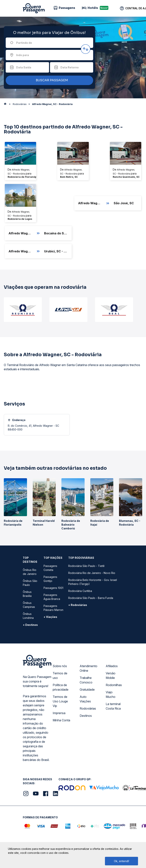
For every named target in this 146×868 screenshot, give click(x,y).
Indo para (23, 55)
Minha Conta (61, 720)
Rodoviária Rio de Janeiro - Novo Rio (92, 573)
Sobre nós (60, 666)
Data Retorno (70, 67)
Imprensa (59, 713)
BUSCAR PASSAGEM (48, 80)
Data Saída (24, 67)
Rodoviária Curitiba (80, 591)
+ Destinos (30, 625)
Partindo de (24, 43)
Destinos (86, 716)
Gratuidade (87, 690)
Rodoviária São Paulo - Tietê (86, 566)
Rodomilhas (114, 685)
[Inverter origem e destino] (86, 49)
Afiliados (112, 666)
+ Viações (50, 617)
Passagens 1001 (53, 588)
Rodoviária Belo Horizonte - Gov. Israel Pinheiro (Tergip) (93, 582)
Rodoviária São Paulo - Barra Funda (91, 598)
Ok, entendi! (121, 861)
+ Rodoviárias (78, 605)
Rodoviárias (88, 708)
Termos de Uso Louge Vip (60, 701)
